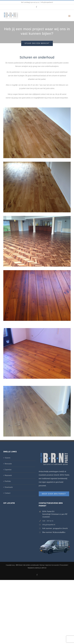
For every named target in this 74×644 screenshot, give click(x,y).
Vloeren (7, 458)
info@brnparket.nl (47, 2)
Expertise (8, 470)
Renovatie (8, 464)
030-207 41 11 (35, 2)
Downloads (9, 487)
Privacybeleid (64, 565)
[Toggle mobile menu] (70, 16)
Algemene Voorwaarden (52, 565)
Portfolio (8, 481)
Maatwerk (8, 475)
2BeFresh (44, 568)
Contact (8, 493)
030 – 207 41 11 (48, 521)
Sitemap (42, 565)
